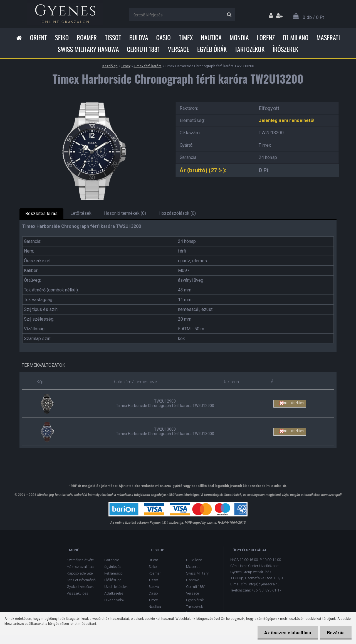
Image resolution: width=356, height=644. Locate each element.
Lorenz (266, 38)
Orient (39, 38)
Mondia (239, 38)
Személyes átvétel (81, 560)
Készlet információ (81, 580)
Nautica (211, 38)
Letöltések (81, 213)
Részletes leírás (41, 214)
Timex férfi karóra (148, 66)
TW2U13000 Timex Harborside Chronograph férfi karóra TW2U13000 (165, 431)
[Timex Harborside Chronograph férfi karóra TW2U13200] (93, 100)
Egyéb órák (212, 49)
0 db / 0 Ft (313, 17)
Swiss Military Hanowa (88, 49)
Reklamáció (113, 573)
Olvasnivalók (114, 600)
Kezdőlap (110, 66)
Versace (179, 49)
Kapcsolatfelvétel (80, 573)
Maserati (328, 38)
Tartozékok (250, 49)
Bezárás (336, 633)
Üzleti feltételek (116, 587)
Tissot (113, 38)
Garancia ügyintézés (113, 563)
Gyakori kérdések (80, 587)
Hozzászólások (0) (177, 213)
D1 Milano (296, 38)
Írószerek (285, 49)
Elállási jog (113, 580)
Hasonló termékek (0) (125, 213)
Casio (164, 38)
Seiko (62, 38)
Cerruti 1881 (143, 49)
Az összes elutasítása (288, 633)
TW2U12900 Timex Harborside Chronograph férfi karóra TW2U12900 (165, 403)
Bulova (139, 38)
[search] (229, 15)
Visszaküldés (77, 593)
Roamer (87, 38)
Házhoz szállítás (80, 567)
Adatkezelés (114, 593)
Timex (186, 38)
